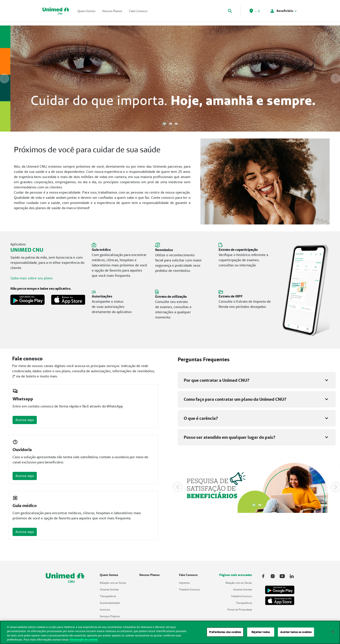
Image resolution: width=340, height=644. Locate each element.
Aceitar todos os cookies (296, 634)
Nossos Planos (112, 11)
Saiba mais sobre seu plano (31, 278)
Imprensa (184, 583)
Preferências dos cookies (225, 634)
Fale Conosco (138, 11)
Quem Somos (86, 11)
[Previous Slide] (4, 78)
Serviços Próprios (110, 616)
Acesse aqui (25, 420)
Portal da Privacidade (240, 610)
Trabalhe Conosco (189, 589)
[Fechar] (333, 634)
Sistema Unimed (109, 589)
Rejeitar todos (261, 634)
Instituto (105, 610)
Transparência (108, 596)
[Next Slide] (336, 78)
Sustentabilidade (110, 603)
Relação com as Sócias (113, 583)
